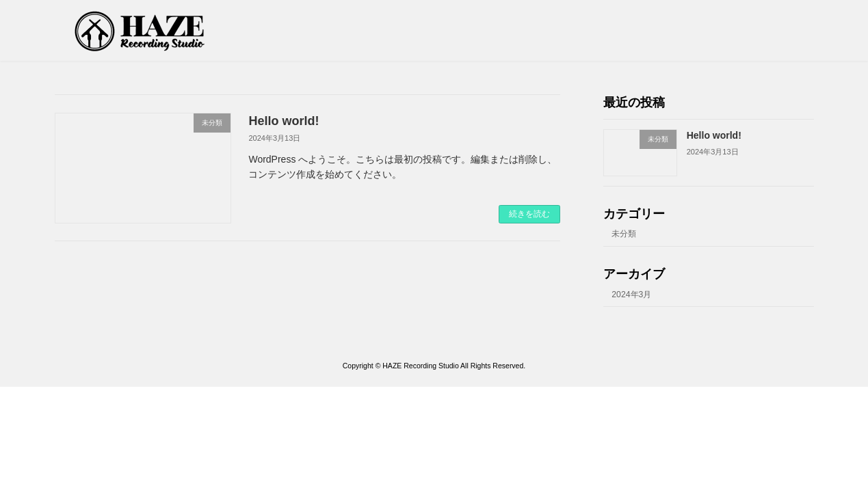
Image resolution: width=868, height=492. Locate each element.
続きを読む (529, 214)
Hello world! (284, 121)
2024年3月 (631, 295)
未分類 (624, 234)
